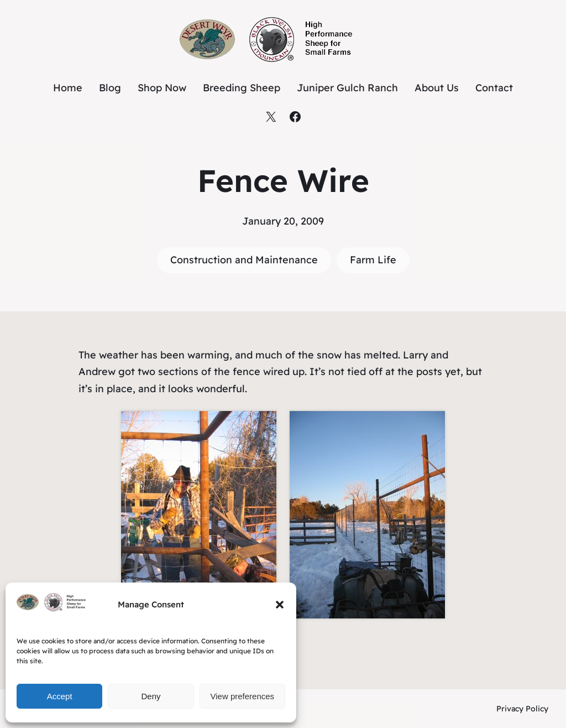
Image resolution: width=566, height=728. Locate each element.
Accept (60, 696)
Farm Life (373, 260)
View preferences (243, 696)
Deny (151, 696)
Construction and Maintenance (244, 260)
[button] (280, 605)
